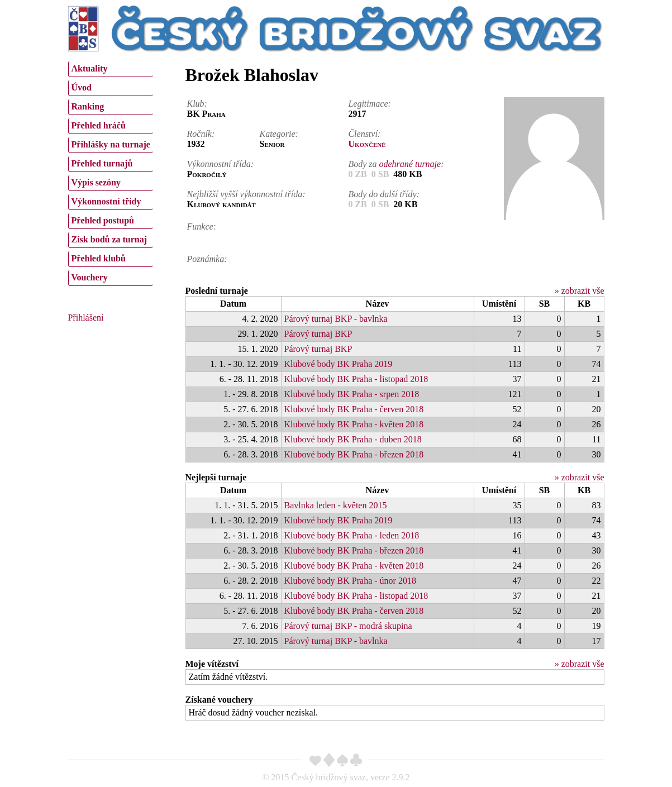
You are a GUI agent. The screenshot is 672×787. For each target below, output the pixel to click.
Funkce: (202, 226)
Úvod (82, 87)
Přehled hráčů (99, 125)
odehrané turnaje (410, 164)
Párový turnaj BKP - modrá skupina (348, 626)
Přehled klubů (99, 258)
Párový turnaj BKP (318, 334)
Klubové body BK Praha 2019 (339, 364)
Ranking (88, 106)
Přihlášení (86, 318)
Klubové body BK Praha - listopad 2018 (356, 379)
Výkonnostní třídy (106, 201)
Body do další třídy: (384, 194)
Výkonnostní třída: (221, 164)
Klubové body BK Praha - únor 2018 (350, 581)
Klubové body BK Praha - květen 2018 (354, 424)
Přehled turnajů (102, 163)
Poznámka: (207, 259)
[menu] (111, 172)
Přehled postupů (103, 220)
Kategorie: (279, 134)
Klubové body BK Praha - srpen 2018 (352, 394)
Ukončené (367, 144)
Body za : (396, 164)
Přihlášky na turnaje (111, 144)
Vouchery (90, 277)
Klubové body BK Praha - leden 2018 (352, 535)
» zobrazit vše (580, 291)
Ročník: (201, 134)
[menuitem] (111, 69)
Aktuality (90, 68)
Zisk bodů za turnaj (109, 239)
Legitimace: (369, 104)
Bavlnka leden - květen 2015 (336, 505)
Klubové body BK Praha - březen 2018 (354, 454)
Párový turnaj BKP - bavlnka (336, 319)
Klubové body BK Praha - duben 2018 (353, 439)
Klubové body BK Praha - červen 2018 (354, 409)
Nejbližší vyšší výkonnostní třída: (246, 194)
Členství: (364, 134)
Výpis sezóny (96, 182)
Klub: (197, 104)
